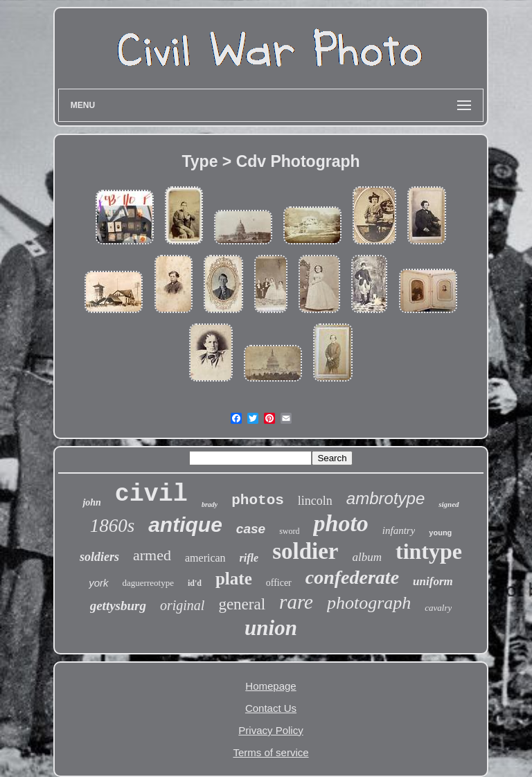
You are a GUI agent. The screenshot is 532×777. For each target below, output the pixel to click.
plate (234, 579)
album (367, 557)
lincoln (315, 501)
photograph (369, 603)
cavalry (438, 608)
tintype (429, 551)
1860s (113, 526)
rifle (249, 558)
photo (340, 523)
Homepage (271, 686)
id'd (195, 583)
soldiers (99, 557)
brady (210, 504)
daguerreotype (148, 583)
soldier (305, 551)
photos (258, 500)
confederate (352, 577)
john (91, 502)
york (98, 583)
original (182, 605)
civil (151, 494)
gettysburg (118, 606)
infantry (399, 530)
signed (449, 504)
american (205, 558)
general (242, 604)
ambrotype (385, 498)
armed (152, 555)
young (440, 533)
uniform (433, 581)
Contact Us (271, 708)
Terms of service (271, 752)
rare (296, 602)
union (271, 628)
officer (279, 583)
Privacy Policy (271, 730)
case (251, 529)
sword (289, 531)
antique (185, 525)
